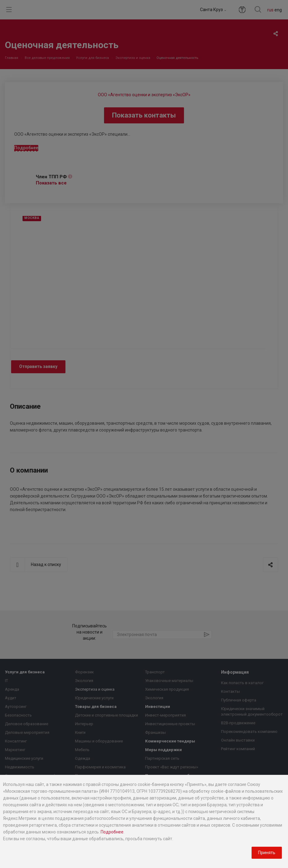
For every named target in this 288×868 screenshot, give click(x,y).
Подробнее (112, 832)
